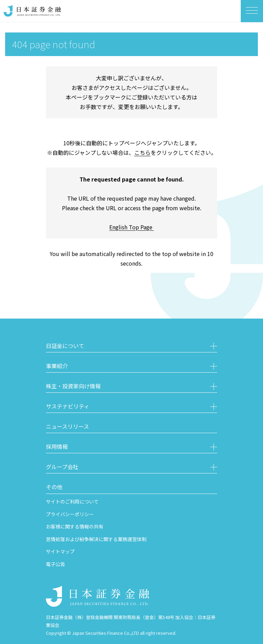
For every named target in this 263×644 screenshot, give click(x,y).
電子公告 (55, 564)
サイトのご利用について (72, 501)
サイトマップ (60, 551)
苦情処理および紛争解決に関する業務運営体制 (96, 539)
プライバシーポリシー (70, 514)
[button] (131, 347)
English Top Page (131, 227)
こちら (142, 152)
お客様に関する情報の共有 (75, 526)
